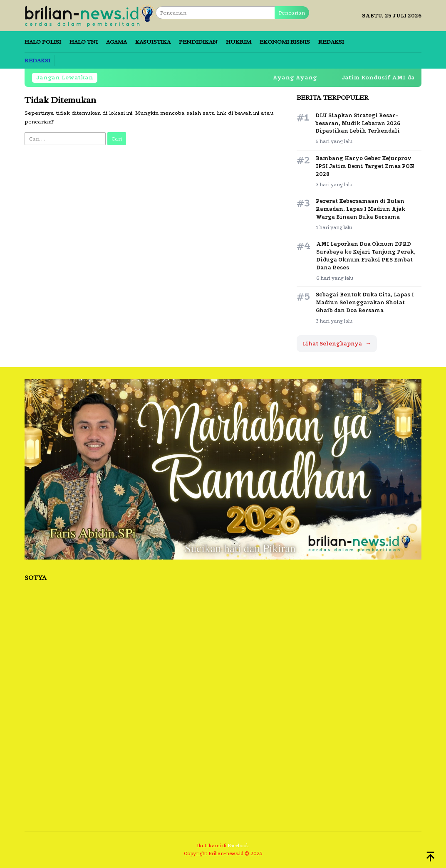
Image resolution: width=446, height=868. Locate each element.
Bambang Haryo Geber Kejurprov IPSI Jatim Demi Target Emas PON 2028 (365, 166)
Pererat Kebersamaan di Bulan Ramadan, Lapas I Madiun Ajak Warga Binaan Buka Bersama (361, 209)
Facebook (238, 846)
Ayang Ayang (290, 78)
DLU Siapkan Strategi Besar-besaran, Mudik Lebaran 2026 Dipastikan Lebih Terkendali (358, 123)
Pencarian (292, 13)
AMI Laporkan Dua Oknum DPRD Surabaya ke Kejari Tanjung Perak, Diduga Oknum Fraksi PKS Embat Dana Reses (366, 256)
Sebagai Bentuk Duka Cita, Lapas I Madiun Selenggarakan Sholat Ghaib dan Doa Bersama (365, 302)
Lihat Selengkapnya (337, 344)
